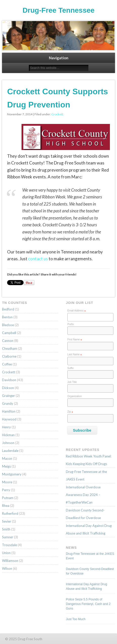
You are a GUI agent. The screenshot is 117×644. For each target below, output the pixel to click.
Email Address (77, 311)
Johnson (8, 443)
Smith (6, 529)
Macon (7, 458)
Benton (7, 317)
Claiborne (9, 356)
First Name (75, 340)
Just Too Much (76, 619)
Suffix (71, 368)
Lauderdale (10, 451)
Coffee (7, 364)
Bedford (8, 309)
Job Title (72, 382)
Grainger (8, 396)
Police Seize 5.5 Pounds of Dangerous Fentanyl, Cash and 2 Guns (88, 604)
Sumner (8, 537)
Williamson (10, 561)
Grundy (8, 403)
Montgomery (12, 474)
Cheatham (10, 348)
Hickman (8, 435)
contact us (38, 259)
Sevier (7, 521)
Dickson (8, 388)
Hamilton (9, 411)
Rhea (6, 506)
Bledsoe (8, 325)
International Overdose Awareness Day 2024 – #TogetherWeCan (83, 495)
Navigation (59, 58)
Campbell (9, 333)
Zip (70, 412)
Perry (6, 490)
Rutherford (10, 513)
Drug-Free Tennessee (58, 10)
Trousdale (9, 545)
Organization (75, 396)
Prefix (71, 324)
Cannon (8, 341)
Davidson (9, 380)
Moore (7, 482)
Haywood (9, 419)
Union (6, 553)
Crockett (57, 114)
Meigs (6, 466)
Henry (6, 427)
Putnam (8, 498)
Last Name (75, 355)
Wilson (7, 568)
